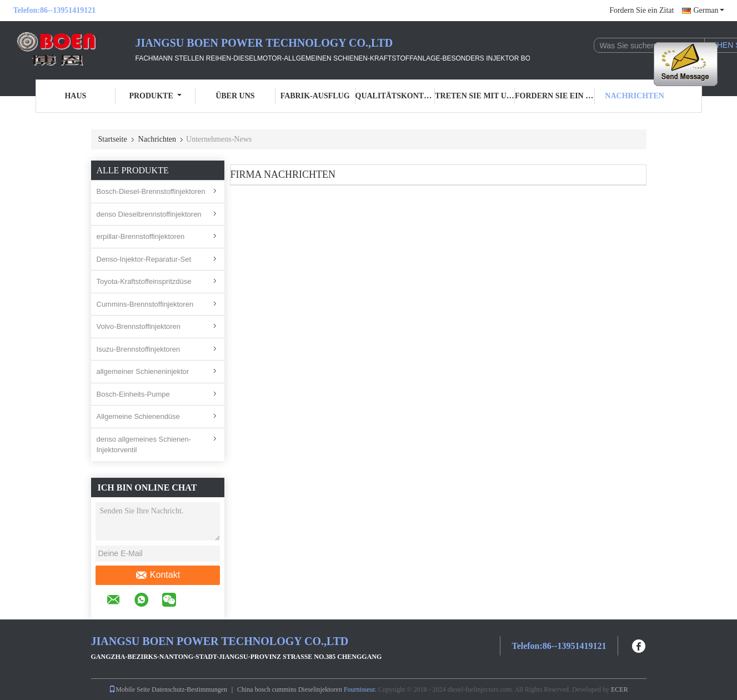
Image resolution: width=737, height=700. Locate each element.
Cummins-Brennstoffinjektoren (145, 304)
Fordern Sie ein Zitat (641, 10)
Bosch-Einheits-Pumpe (133, 394)
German (708, 10)
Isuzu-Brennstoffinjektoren (139, 349)
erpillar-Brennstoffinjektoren (141, 236)
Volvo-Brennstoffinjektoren (139, 326)
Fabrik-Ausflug (315, 96)
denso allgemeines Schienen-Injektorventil (144, 445)
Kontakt (157, 575)
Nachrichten (635, 96)
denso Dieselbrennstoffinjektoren (149, 214)
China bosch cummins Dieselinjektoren (290, 689)
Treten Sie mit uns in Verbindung (475, 96)
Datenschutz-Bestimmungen (189, 689)
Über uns (235, 96)
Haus (75, 96)
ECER (620, 689)
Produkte (155, 96)
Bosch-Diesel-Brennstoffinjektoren (151, 191)
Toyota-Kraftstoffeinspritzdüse (144, 281)
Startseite (113, 139)
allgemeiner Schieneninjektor (143, 371)
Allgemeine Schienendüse (138, 416)
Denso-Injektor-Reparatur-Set (144, 259)
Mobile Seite (129, 689)
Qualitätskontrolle (395, 96)
